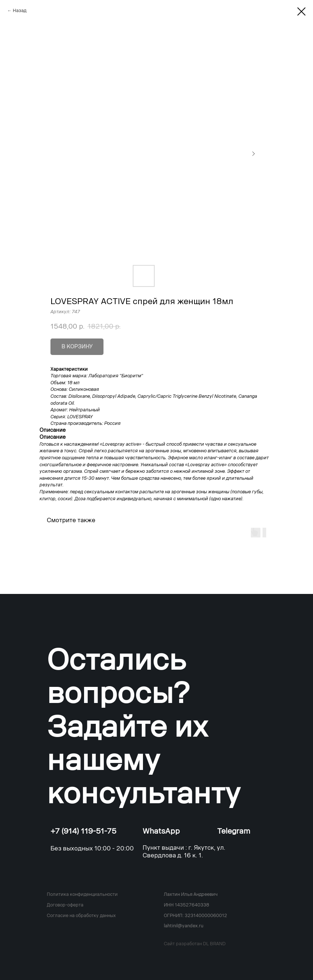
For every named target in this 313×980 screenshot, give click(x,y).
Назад (20, 11)
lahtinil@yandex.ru (184, 926)
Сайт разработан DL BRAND (195, 944)
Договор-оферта (65, 905)
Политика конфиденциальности (82, 894)
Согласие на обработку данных (81, 916)
